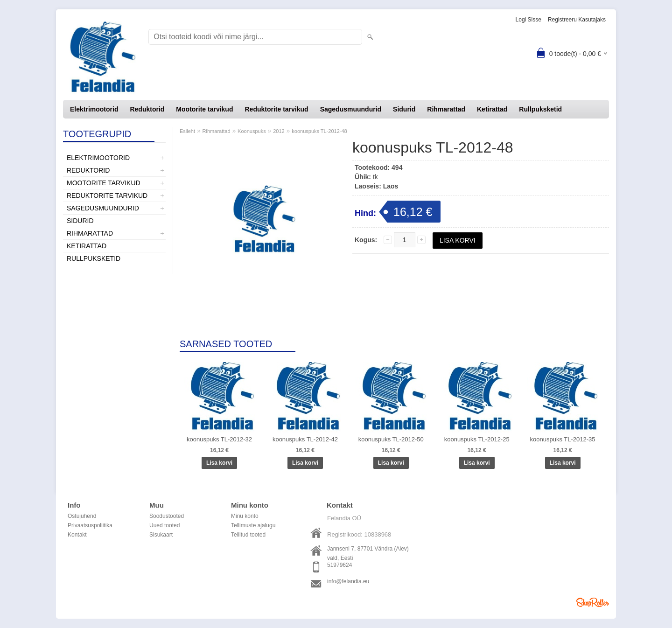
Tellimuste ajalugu (253, 525)
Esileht (187, 131)
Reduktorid (147, 109)
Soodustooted (167, 516)
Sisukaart (161, 535)
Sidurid (404, 109)
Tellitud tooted (248, 535)
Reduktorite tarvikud (276, 109)
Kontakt (77, 535)
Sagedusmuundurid (351, 109)
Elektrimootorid (94, 109)
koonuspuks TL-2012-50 (391, 439)
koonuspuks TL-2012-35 (563, 439)
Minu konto (245, 516)
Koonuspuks (252, 131)
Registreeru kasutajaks (577, 20)
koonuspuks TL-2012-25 (477, 439)
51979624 (339, 565)
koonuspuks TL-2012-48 (319, 131)
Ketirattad (492, 109)
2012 (279, 131)
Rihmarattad (446, 109)
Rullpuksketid (540, 109)
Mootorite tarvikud (204, 109)
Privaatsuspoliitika (90, 525)
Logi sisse (528, 20)
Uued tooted (164, 525)
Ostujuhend (82, 516)
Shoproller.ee (593, 602)
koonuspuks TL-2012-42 (305, 439)
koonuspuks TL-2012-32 (219, 439)
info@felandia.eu (348, 581)
